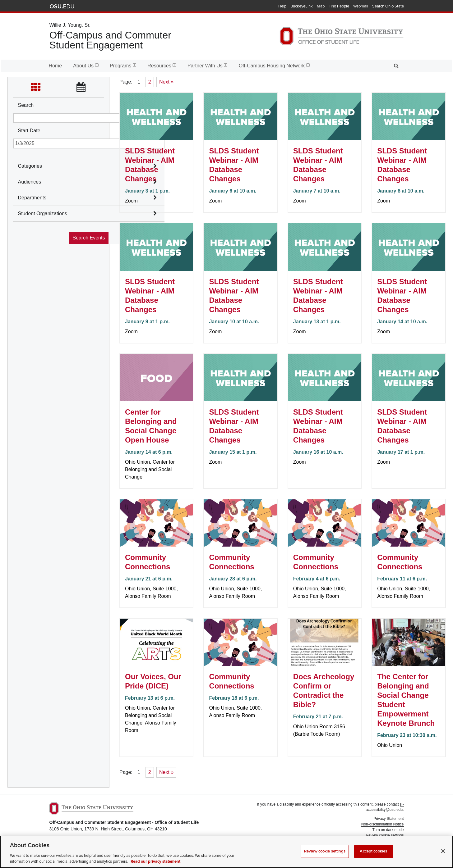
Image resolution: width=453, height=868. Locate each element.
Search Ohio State (388, 6)
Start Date (29, 131)
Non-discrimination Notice (383, 824)
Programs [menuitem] (123, 66)
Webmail (361, 6)
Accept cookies (373, 859)
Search (26, 105)
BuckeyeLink (302, 6)
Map (321, 6)
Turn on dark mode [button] (388, 830)
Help (282, 6)
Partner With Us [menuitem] (208, 66)
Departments (32, 198)
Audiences (30, 182)
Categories (30, 166)
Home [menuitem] (55, 66)
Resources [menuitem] (162, 66)
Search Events (89, 238)
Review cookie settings (325, 859)
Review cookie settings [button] (385, 835)
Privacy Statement (388, 819)
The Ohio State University (62, 7)
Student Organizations (43, 214)
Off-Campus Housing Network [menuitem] (274, 66)
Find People (339, 6)
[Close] (443, 859)
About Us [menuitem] (86, 66)
